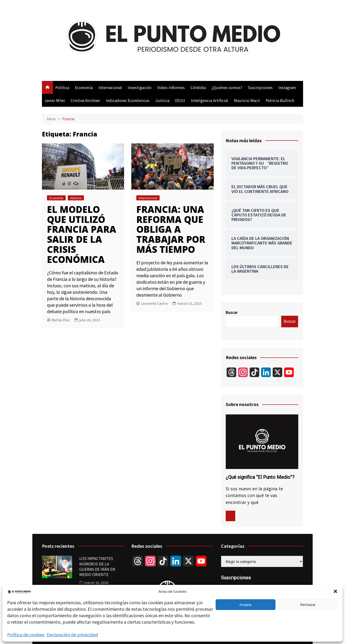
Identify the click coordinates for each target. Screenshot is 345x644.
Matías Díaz (58, 320)
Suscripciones (260, 87)
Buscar (232, 312)
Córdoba (198, 87)
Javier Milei (55, 100)
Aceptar (246, 605)
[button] (335, 591)
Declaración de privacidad (72, 634)
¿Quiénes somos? (227, 87)
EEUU (180, 100)
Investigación (140, 87)
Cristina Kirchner (85, 100)
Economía (84, 87)
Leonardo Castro (152, 303)
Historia (76, 198)
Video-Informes (171, 87)
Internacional (110, 87)
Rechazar (308, 605)
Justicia (162, 100)
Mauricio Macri (247, 100)
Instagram (287, 87)
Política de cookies (26, 634)
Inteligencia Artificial (210, 100)
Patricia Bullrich (280, 100)
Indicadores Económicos (128, 100)
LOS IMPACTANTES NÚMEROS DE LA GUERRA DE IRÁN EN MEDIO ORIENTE (97, 566)
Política (62, 87)
